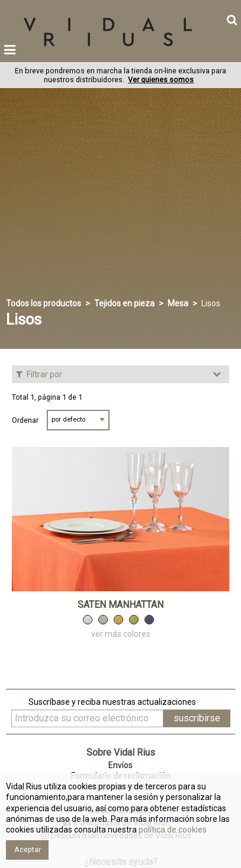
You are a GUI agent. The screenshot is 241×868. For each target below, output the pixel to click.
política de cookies (172, 830)
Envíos (120, 765)
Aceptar (28, 849)
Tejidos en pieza (124, 303)
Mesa (178, 303)
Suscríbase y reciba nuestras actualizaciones (112, 702)
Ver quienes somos (161, 80)
